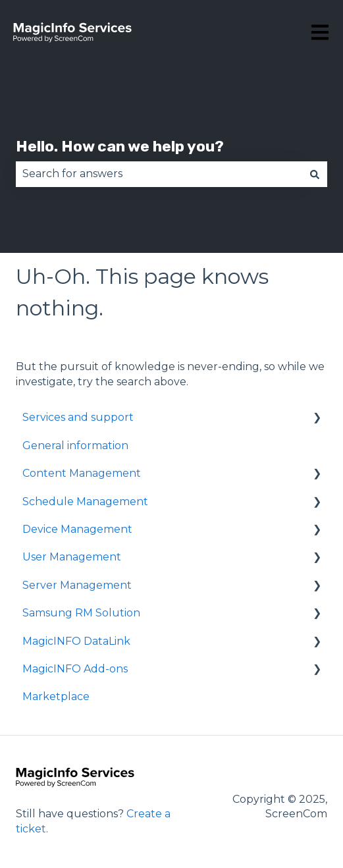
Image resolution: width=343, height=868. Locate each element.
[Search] (315, 174)
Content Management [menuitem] (82, 473)
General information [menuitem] (75, 446)
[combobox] (159, 174)
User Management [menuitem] (72, 557)
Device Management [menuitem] (77, 529)
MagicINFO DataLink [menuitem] (76, 641)
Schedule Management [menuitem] (85, 502)
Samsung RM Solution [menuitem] (81, 613)
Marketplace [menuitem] (56, 696)
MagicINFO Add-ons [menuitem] (75, 669)
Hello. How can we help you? (120, 146)
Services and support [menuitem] (78, 417)
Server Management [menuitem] (77, 585)
